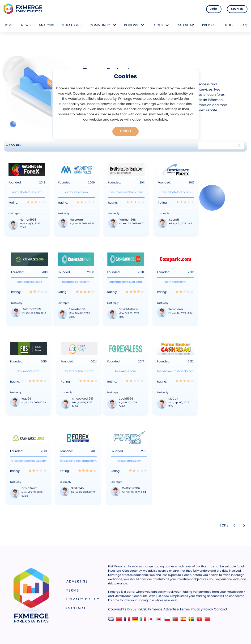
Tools (157, 25)
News (26, 25)
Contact (76, 608)
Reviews (131, 25)
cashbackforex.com (76, 282)
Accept (125, 131)
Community (100, 25)
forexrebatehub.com (79, 371)
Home (8, 25)
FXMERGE (24, 9)
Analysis (47, 25)
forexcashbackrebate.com (78, 461)
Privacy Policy (83, 599)
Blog (228, 25)
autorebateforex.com (27, 192)
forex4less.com (126, 371)
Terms (73, 590)
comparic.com (175, 282)
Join (214, 9)
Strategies (72, 25)
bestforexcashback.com (126, 192)
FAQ (244, 25)
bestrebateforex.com (176, 192)
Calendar (185, 25)
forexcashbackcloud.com (28, 461)
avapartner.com (77, 192)
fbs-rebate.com (28, 371)
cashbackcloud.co (29, 282)
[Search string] (217, 146)
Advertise (77, 581)
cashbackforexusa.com (126, 282)
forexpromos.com (129, 461)
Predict (209, 25)
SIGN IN (237, 9)
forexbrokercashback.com (175, 371)
